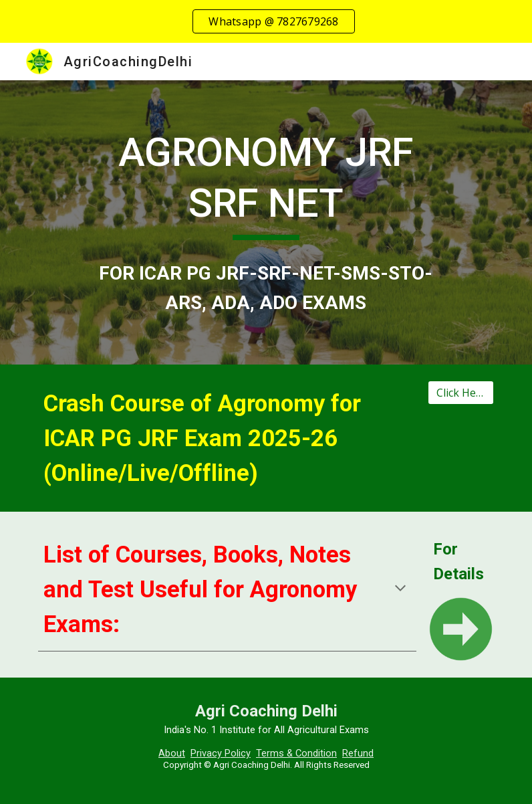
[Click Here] (461, 393)
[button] (400, 589)
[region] (266, 21)
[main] (266, 184)
